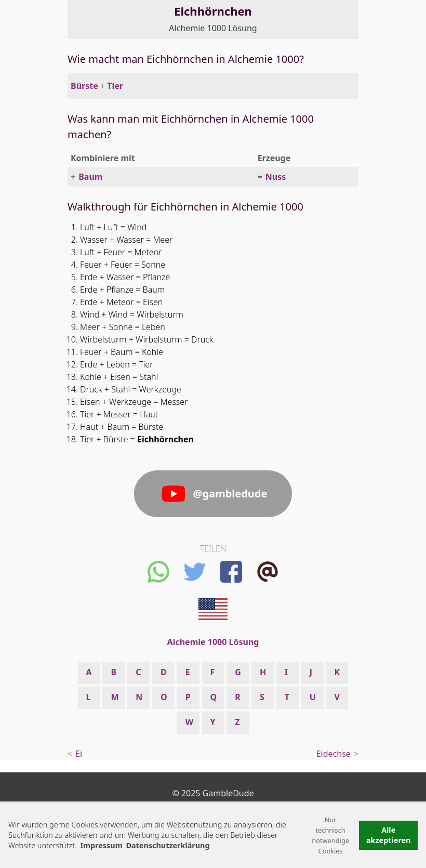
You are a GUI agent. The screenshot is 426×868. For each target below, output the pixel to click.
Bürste (84, 86)
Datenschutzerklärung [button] (168, 845)
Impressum (101, 845)
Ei (79, 754)
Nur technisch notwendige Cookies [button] (330, 835)
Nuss (276, 177)
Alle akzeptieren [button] (389, 835)
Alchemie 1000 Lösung (213, 28)
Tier (115, 86)
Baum (90, 177)
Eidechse (334, 754)
